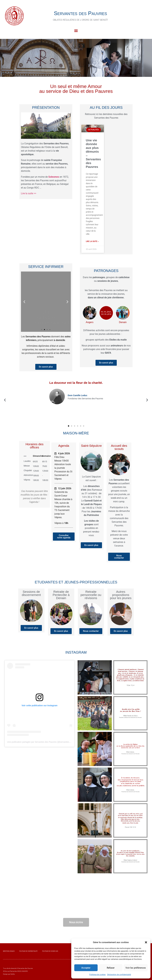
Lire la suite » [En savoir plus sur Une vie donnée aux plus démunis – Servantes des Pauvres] (92, 241)
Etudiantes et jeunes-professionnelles (76, 582)
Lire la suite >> (29, 193)
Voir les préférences (136, 968)
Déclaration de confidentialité (119, 975)
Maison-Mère (76, 433)
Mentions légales (9, 951)
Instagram (76, 652)
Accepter (86, 968)
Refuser (111, 968)
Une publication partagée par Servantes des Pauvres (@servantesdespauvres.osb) (46, 742)
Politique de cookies (97, 975)
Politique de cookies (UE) (50, 951)
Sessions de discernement (31, 593)
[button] (146, 942)
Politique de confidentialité (28, 951)
